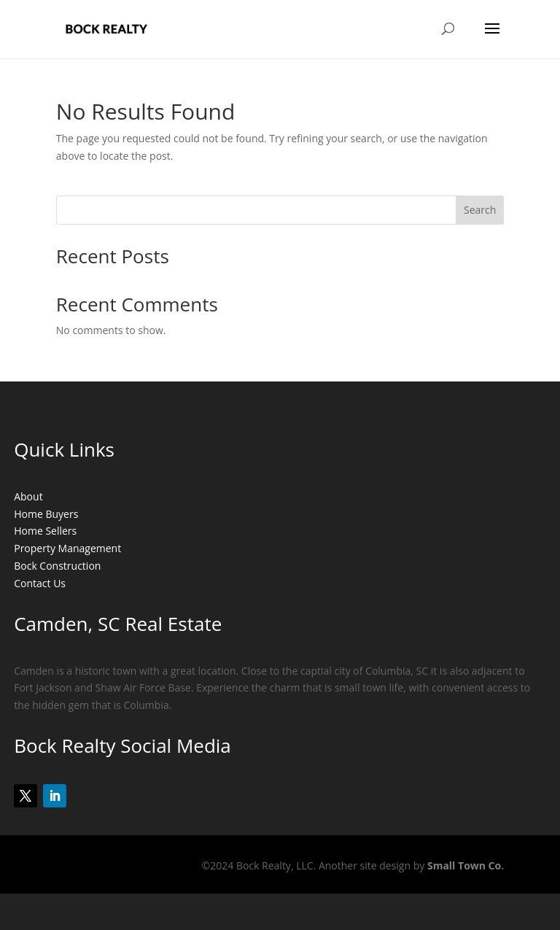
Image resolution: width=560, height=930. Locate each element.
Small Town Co (464, 865)
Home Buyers (46, 514)
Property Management (67, 548)
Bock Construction (57, 566)
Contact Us (40, 583)
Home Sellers (45, 531)
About (28, 496)
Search (480, 210)
